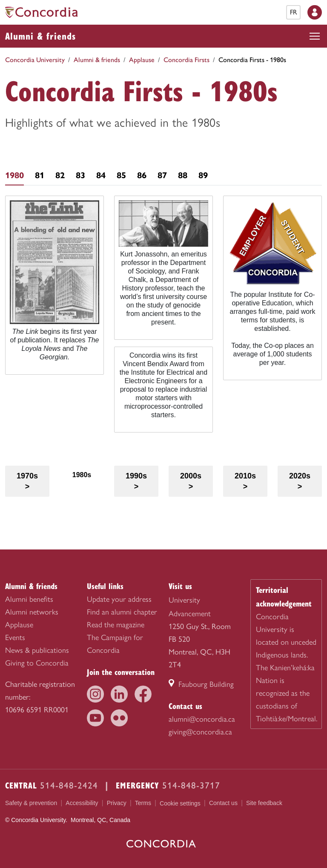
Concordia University (35, 60)
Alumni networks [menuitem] (32, 612)
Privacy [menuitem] (117, 803)
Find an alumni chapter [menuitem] (122, 612)
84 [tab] (101, 175)
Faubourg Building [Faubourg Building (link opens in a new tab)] (201, 684)
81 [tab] (40, 175)
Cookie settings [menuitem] (180, 804)
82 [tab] (60, 175)
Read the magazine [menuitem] (116, 625)
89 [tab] (203, 175)
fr (293, 12)
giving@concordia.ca (200, 732)
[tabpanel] (163, 317)
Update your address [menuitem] (119, 599)
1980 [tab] (14, 175)
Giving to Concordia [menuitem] (37, 663)
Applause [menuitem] (19, 625)
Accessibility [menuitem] (82, 803)
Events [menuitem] (15, 637)
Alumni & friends (40, 36)
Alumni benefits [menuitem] (29, 599)
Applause (142, 60)
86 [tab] (142, 175)
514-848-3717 (191, 785)
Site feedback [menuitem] (264, 803)
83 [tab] (80, 175)
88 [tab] (183, 175)
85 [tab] (121, 175)
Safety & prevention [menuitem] (31, 803)
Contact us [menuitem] (223, 803)
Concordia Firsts (186, 60)
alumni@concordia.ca (202, 719)
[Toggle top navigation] (315, 36)
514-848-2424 (69, 785)
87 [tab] (162, 175)
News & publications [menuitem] (37, 650)
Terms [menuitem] (143, 803)
